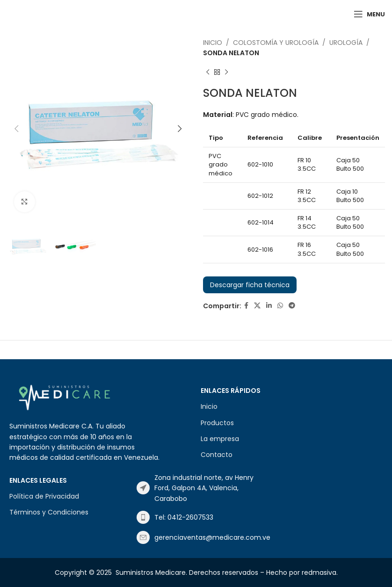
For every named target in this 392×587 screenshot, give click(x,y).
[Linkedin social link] (269, 306)
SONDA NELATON (231, 53)
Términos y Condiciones (49, 512)
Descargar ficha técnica (250, 285)
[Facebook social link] (246, 306)
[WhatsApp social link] (280, 306)
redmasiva (319, 573)
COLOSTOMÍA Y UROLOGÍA (276, 43)
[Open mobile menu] (369, 14)
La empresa (220, 439)
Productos (217, 423)
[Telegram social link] (292, 306)
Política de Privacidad (44, 496)
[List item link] (196, 488)
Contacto (217, 455)
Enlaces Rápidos (231, 391)
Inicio (213, 43)
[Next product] (226, 72)
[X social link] (257, 306)
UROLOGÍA (346, 43)
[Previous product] (208, 72)
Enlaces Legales (38, 480)
